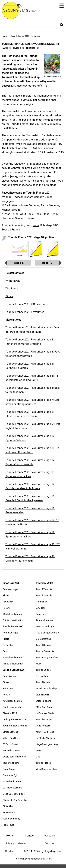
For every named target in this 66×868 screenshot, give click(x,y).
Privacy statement (17, 843)
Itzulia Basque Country (47, 633)
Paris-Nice (41, 614)
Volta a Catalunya (45, 626)
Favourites (8, 602)
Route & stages (10, 589)
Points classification (13, 620)
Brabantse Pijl (10, 775)
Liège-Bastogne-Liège (14, 794)
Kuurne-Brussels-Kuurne (15, 726)
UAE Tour (41, 608)
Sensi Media (45, 859)
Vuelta (39, 750)
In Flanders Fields (12, 750)
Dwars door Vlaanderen (14, 757)
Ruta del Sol (42, 602)
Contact (10, 851)
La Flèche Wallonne (12, 788)
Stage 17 (19, 263)
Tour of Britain (43, 682)
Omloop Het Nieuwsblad (15, 719)
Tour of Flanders (11, 763)
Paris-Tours (8, 825)
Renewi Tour (42, 676)
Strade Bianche (10, 732)
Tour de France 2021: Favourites (25, 312)
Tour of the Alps (44, 645)
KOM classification (12, 614)
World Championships (47, 688)
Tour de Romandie (45, 651)
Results (7, 608)
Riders (6, 595)
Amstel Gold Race (12, 781)
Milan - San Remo (11, 738)
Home (4, 36)
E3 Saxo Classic (11, 744)
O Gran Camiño (43, 639)
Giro (38, 757)
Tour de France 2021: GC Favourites (27, 304)
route (36, 225)
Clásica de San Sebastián (15, 800)
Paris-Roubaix (10, 769)
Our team (49, 835)
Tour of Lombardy (11, 819)
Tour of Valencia (44, 589)
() (30, 86)
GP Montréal (9, 812)
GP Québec (8, 806)
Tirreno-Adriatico (44, 620)
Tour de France (43, 763)
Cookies (49, 843)
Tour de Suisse (43, 670)
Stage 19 (47, 263)
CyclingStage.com (21, 10)
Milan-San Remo (44, 707)
